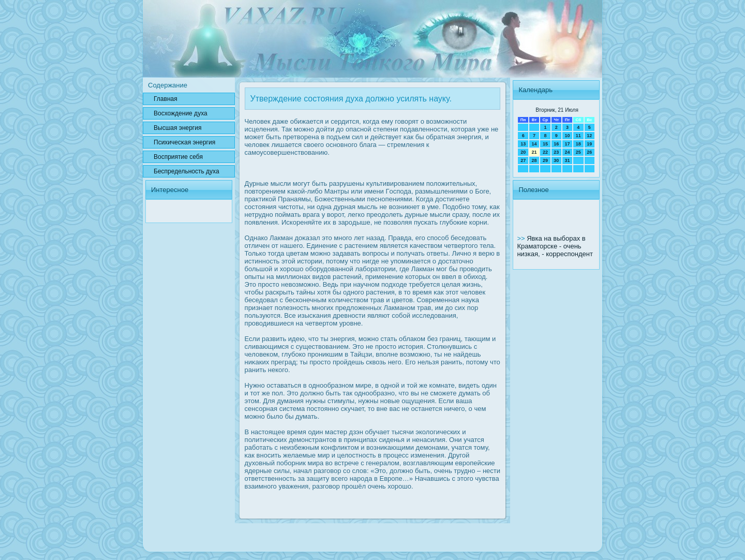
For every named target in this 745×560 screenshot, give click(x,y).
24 (567, 152)
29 (545, 160)
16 (556, 144)
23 (556, 152)
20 (523, 152)
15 (545, 144)
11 (578, 136)
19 (589, 144)
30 (556, 160)
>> (522, 238)
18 (578, 144)
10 (567, 136)
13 (523, 144)
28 (534, 160)
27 (523, 160)
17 (567, 144)
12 (589, 136)
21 (534, 152)
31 (567, 160)
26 (589, 152)
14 (534, 144)
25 (578, 152)
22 (545, 152)
